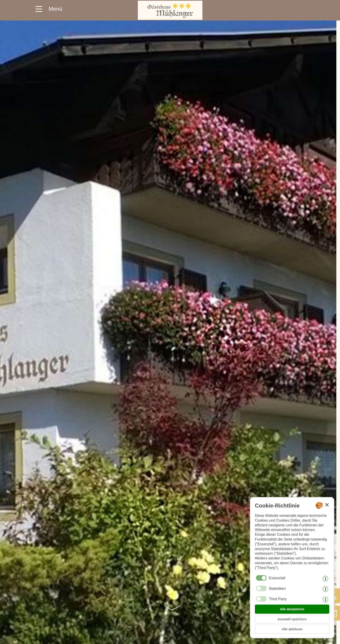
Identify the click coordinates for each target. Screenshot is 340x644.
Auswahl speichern (292, 619)
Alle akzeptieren (292, 609)
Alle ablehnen (292, 629)
